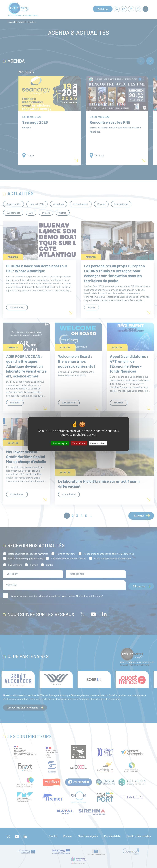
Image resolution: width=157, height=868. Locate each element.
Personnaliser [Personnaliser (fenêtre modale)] (98, 443)
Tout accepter (60, 443)
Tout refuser (79, 443)
